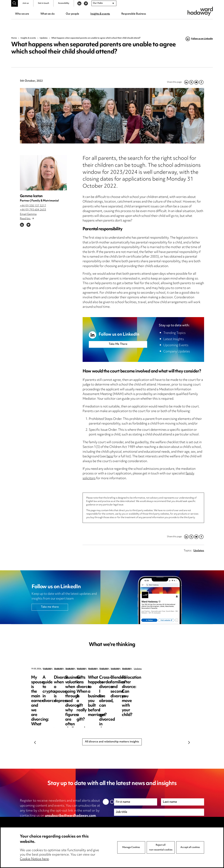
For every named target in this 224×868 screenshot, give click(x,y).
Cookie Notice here (34, 859)
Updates (44, 38)
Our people (72, 14)
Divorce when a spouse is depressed (168, 680)
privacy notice (53, 821)
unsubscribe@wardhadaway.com (70, 816)
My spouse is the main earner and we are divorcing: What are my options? (52, 685)
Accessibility (64, 3)
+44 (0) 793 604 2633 (33, 210)
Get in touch (43, 3)
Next (189, 742)
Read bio (27, 219)
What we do (47, 14)
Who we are (22, 14)
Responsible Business (134, 14)
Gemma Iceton (31, 196)
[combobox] (104, 3)
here (110, 457)
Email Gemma (28, 214)
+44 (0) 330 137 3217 (33, 206)
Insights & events (100, 14)
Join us (26, 3)
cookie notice (81, 821)
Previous (35, 742)
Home (14, 38)
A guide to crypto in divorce (106, 680)
